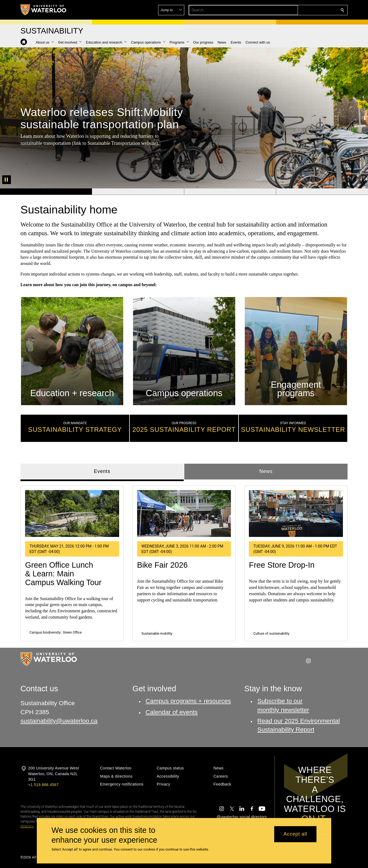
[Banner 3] (230, 192)
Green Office (72, 632)
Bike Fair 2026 (162, 565)
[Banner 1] (46, 192)
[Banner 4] (322, 192)
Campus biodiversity (45, 632)
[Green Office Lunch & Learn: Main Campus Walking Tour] (72, 514)
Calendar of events (172, 712)
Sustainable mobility (157, 633)
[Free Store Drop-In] (296, 514)
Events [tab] (102, 471)
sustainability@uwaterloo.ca (59, 721)
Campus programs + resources (188, 701)
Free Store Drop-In (282, 565)
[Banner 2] (138, 192)
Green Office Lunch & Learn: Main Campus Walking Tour (63, 574)
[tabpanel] (184, 561)
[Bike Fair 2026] (184, 514)
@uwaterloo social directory (242, 817)
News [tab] (266, 471)
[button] (303, 10)
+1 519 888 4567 (43, 785)
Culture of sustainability (271, 633)
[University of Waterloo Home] (44, 10)
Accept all (295, 834)
